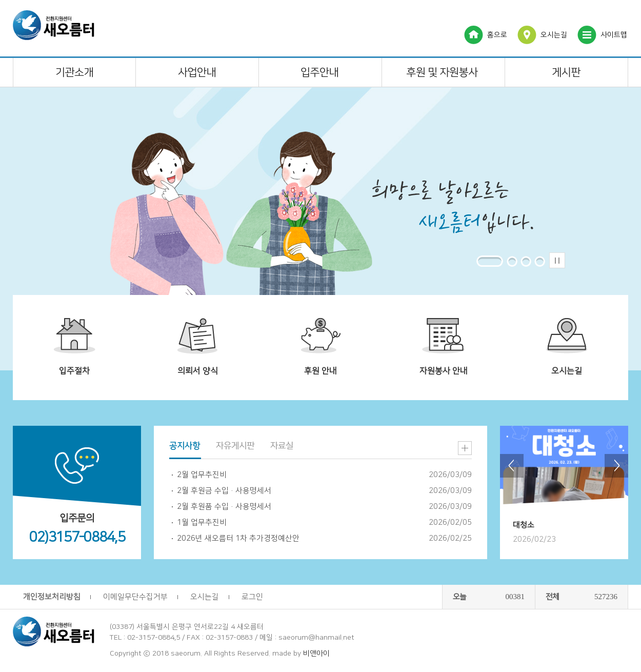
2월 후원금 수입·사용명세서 (224, 491)
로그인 (252, 597)
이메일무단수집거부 (135, 597)
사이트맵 (614, 35)
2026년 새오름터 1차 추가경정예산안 (238, 538)
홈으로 (497, 35)
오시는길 (554, 35)
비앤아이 (316, 654)
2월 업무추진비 (202, 475)
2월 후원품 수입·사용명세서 (224, 507)
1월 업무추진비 (202, 522)
